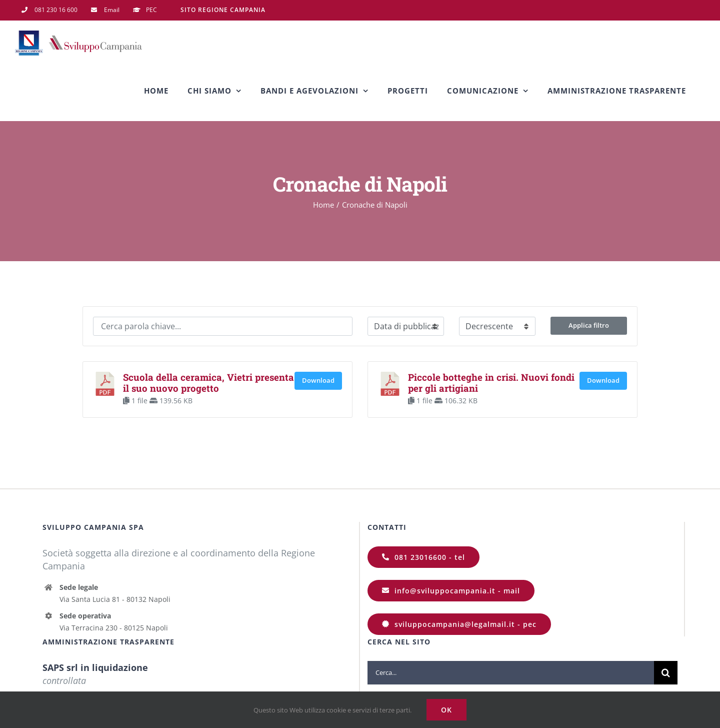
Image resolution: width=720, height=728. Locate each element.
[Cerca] (666, 673)
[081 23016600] (423, 557)
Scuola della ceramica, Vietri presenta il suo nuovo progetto (208, 383)
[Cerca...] (511, 673)
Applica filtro (589, 325)
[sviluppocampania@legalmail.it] (459, 624)
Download (318, 380)
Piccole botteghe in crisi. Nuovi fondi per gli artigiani (491, 383)
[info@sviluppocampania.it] (451, 591)
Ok (446, 710)
